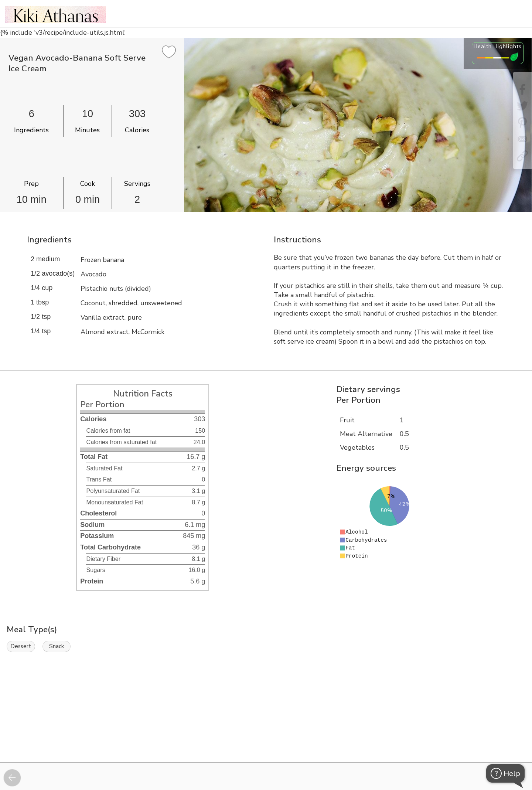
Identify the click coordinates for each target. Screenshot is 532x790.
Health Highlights (498, 46)
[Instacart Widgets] (266, 737)
